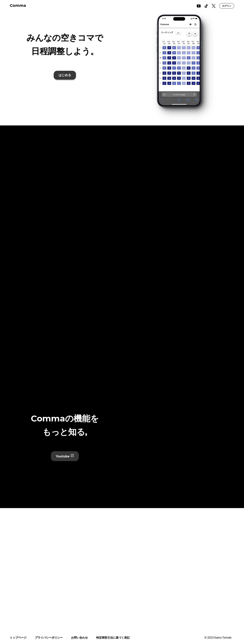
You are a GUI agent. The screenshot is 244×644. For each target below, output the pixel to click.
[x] (214, 6)
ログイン (227, 6)
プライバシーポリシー (49, 638)
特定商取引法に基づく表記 (113, 638)
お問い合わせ (79, 638)
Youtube (65, 456)
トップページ (18, 638)
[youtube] (199, 6)
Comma (18, 5)
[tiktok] (206, 6)
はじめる (65, 75)
